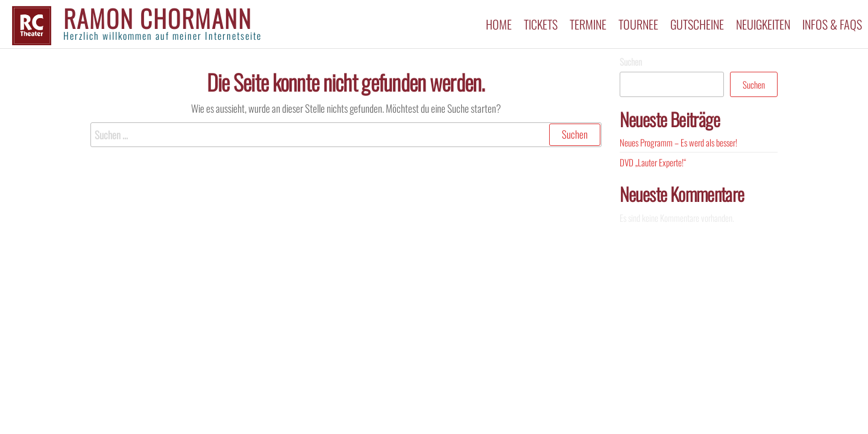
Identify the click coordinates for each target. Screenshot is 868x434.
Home (499, 24)
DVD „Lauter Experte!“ (653, 162)
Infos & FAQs (832, 24)
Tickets (541, 24)
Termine (588, 24)
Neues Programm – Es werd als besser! (678, 142)
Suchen (631, 61)
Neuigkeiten (763, 24)
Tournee (638, 24)
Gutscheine (697, 24)
